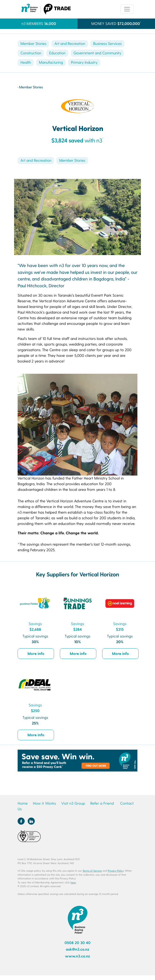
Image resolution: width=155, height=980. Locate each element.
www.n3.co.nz (78, 956)
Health (26, 62)
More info (36, 653)
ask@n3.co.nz (77, 949)
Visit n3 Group (73, 803)
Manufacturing (51, 62)
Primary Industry (84, 62)
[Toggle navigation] (127, 9)
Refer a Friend (102, 803)
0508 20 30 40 (78, 943)
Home (23, 803)
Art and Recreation (70, 44)
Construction (31, 53)
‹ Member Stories (30, 87)
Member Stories (33, 44)
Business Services (107, 44)
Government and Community (97, 53)
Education (57, 53)
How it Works (44, 803)
